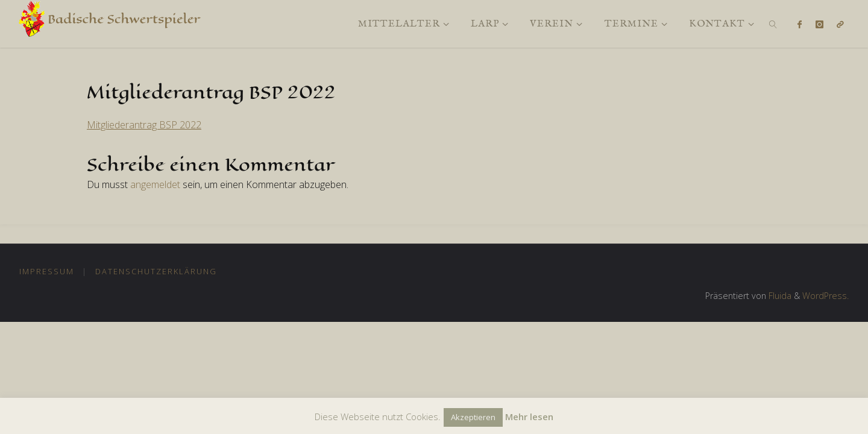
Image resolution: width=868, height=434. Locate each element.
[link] (773, 24)
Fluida (779, 296)
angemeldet (155, 184)
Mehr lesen (529, 417)
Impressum (47, 271)
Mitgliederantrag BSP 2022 (144, 125)
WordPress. (826, 296)
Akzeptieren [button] (473, 417)
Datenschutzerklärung (156, 271)
